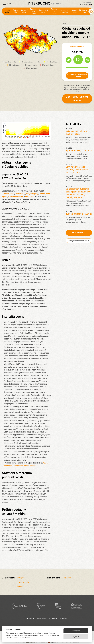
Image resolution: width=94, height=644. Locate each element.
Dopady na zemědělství (64, 11)
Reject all (76, 637)
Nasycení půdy (24, 11)
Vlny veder (67, 578)
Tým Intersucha (23, 582)
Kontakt (20, 586)
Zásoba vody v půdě (33, 11)
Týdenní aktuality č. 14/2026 (79, 150)
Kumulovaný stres (43, 11)
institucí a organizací (60, 618)
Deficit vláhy (16, 11)
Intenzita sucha (7, 11)
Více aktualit (79, 233)
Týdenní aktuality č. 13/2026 (79, 214)
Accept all (76, 631)
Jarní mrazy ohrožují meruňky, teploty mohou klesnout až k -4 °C (77, 170)
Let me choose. (25, 638)
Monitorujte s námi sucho (77, 99)
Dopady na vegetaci (54, 11)
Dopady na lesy (75, 11)
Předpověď (30, 197)
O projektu (21, 578)
